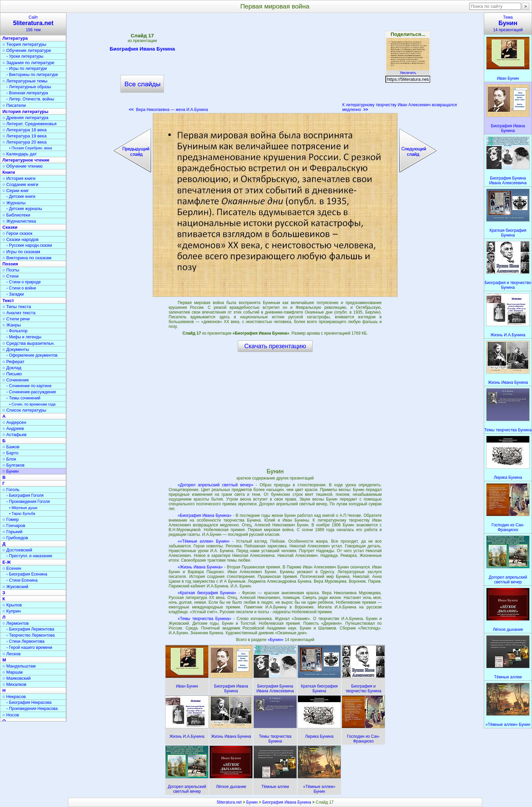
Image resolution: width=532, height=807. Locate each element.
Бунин (252, 802)
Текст (8, 301)
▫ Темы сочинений (23, 398)
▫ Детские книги (21, 196)
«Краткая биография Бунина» (207, 593)
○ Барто (10, 453)
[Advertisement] (275, 64)
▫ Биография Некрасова (29, 702)
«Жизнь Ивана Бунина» (200, 567)
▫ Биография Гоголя (25, 495)
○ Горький (12, 532)
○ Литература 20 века (24, 142)
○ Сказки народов (21, 239)
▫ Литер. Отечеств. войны (30, 99)
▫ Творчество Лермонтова (31, 635)
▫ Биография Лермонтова (30, 629)
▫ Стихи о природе (24, 282)
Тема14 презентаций (508, 24)
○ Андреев (13, 428)
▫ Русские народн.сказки (29, 245)
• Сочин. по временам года (32, 404)
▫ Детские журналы (24, 209)
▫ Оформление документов (32, 355)
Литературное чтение (26, 160)
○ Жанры (12, 325)
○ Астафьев (14, 435)
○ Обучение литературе (27, 50)
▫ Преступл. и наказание (29, 556)
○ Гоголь (11, 490)
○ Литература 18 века (24, 130)
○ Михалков (14, 684)
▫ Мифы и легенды (24, 337)
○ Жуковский (15, 587)
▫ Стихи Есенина (22, 580)
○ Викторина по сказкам (27, 258)
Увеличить (408, 71)
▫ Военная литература (27, 93)
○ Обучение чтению (23, 166)
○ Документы (16, 349)
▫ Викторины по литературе (32, 75)
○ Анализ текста (19, 313)
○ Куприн (12, 611)
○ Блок (9, 459)
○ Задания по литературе (28, 63)
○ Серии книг (16, 191)
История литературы (25, 111)
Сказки (10, 227)
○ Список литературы (24, 410)
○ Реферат (13, 362)
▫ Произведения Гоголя (28, 502)
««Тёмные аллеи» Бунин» (204, 541)
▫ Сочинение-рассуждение (31, 392)
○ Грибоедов (15, 538)
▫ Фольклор (17, 331)
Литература (15, 38)
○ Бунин (11, 471)
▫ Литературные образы (29, 87)
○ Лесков (12, 654)
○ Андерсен (14, 422)
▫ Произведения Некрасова (32, 709)
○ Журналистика (19, 221)
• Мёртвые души (23, 508)
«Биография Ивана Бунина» (205, 515)
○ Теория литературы (24, 44)
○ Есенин (12, 568)
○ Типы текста (17, 307)
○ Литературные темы (25, 81)
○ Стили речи (16, 319)
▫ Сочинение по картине (29, 386)
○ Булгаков (13, 465)
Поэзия (10, 264)
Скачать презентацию (275, 346)
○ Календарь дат (20, 154)
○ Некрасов (14, 697)
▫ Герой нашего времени (29, 648)
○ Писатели (14, 105)
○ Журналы (14, 203)
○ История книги (19, 178)
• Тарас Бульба (22, 513)
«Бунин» (276, 640)
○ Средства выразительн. (28, 343)
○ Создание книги (20, 184)
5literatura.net (229, 802)
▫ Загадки (15, 294)
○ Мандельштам (19, 666)
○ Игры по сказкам (21, 252)
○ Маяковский (16, 678)
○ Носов (11, 715)
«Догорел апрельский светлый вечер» (216, 485)
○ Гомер (11, 519)
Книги (9, 172)
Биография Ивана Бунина (142, 50)
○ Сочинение (16, 380)
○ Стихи (11, 276)
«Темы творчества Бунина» (205, 619)
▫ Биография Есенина (27, 574)
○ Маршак (13, 672)
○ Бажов (11, 447)
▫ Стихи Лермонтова (25, 641)
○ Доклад (12, 368)
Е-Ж (7, 562)
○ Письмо (12, 374)
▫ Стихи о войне (21, 288)
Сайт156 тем (33, 24)
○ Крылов (12, 605)
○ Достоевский (17, 550)
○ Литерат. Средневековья (30, 124)
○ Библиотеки (16, 215)
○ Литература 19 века (24, 136)
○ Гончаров (14, 526)
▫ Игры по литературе (27, 69)
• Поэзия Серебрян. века (31, 148)
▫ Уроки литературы (25, 56)
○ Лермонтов (16, 623)
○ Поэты (11, 270)
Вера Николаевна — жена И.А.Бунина (168, 110)
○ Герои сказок (17, 233)
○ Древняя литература (25, 118)
